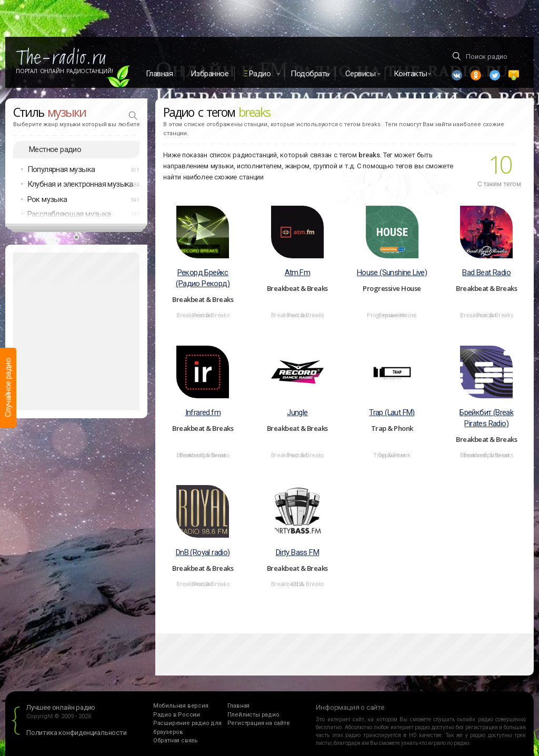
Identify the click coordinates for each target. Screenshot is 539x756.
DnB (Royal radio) (203, 552)
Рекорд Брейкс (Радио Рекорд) (203, 278)
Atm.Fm (297, 273)
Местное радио (55, 149)
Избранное (210, 74)
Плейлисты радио (253, 715)
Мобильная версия (181, 706)
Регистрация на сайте (259, 723)
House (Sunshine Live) (392, 273)
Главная (159, 74)
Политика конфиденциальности (77, 733)
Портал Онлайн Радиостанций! (64, 71)
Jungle (297, 412)
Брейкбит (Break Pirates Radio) (486, 418)
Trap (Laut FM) (392, 412)
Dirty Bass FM (297, 552)
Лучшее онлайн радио (61, 707)
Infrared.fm (203, 412)
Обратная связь (176, 740)
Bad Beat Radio (486, 273)
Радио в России (177, 715)
